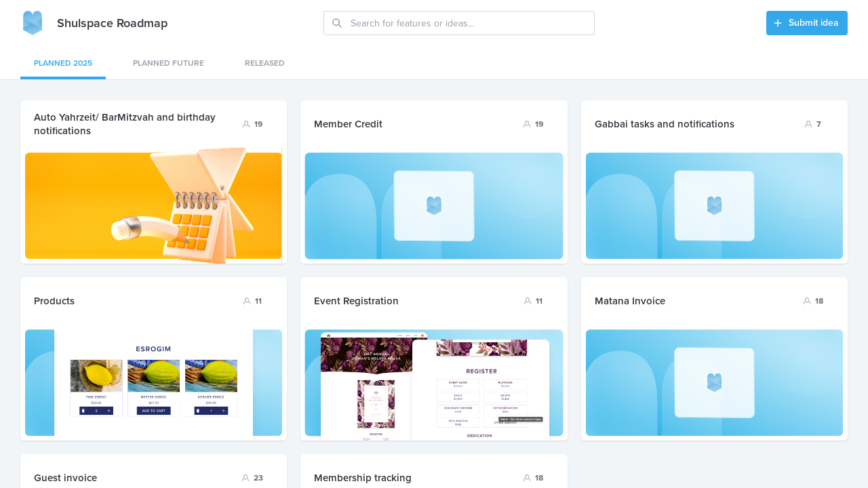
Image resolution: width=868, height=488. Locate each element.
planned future (169, 63)
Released (265, 63)
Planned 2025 (63, 63)
